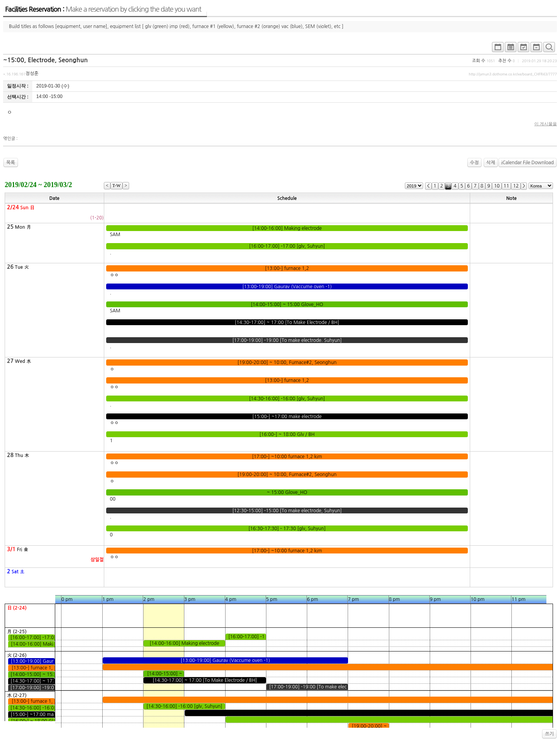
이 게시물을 (546, 124)
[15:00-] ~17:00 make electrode (287, 417)
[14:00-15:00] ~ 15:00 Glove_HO (287, 305)
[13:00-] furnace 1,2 (287, 268)
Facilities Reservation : (103, 9)
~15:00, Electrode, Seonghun (45, 60)
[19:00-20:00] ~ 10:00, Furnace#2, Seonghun (287, 362)
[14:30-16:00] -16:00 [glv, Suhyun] (287, 399)
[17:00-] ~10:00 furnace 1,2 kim (287, 457)
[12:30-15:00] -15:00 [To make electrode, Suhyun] (287, 511)
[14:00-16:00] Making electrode (287, 228)
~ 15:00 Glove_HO (287, 492)
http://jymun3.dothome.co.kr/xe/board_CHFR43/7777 (513, 74)
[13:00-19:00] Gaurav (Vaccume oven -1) (287, 287)
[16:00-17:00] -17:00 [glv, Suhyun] (287, 246)
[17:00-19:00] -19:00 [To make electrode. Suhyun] (287, 340)
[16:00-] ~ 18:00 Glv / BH (287, 434)
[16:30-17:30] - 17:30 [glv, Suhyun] (287, 529)
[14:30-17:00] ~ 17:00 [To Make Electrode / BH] (287, 322)
